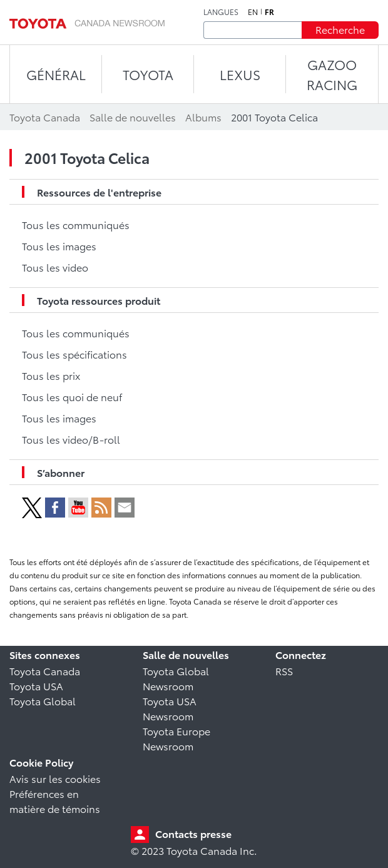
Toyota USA (36, 686)
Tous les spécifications (74, 354)
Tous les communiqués (76, 224)
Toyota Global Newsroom (176, 678)
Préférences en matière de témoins (55, 801)
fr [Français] (269, 12)
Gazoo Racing (332, 74)
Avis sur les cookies (55, 778)
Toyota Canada (45, 671)
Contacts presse (193, 833)
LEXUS (240, 74)
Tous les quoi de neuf (72, 396)
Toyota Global (43, 701)
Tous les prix (51, 375)
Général (56, 74)
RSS (284, 671)
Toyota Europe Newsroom (176, 738)
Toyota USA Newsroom (170, 708)
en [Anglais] (253, 12)
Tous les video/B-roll (71, 439)
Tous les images (59, 246)
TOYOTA (148, 74)
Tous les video (55, 267)
